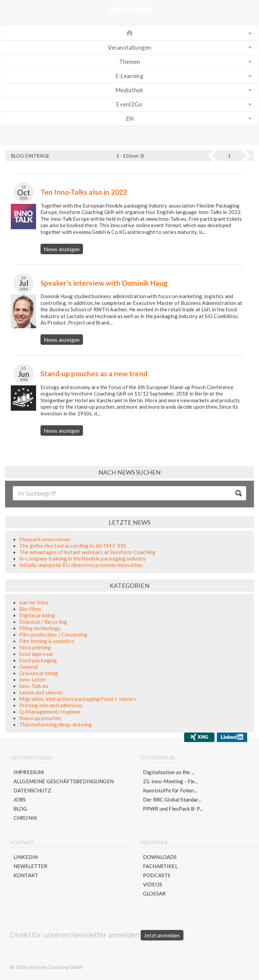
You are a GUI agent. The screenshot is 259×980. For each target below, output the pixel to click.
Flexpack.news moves (45, 539)
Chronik (25, 818)
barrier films (34, 602)
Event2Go (129, 104)
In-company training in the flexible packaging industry (83, 558)
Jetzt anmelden (162, 935)
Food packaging (38, 660)
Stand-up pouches (40, 718)
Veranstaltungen (129, 47)
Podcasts (157, 875)
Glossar (154, 893)
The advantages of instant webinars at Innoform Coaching (87, 552)
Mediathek (129, 90)
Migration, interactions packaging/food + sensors (78, 699)
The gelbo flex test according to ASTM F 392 (73, 545)
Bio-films (30, 609)
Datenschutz (32, 790)
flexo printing (35, 647)
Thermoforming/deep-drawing (55, 724)
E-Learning (129, 76)
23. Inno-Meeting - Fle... (170, 781)
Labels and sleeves (41, 692)
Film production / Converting (53, 634)
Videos (153, 884)
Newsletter (31, 866)
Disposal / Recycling (43, 622)
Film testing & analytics (47, 641)
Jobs (20, 799)
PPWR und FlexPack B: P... (173, 809)
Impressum (28, 772)
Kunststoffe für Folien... (170, 790)
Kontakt (26, 875)
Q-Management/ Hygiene (50, 711)
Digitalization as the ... (169, 772)
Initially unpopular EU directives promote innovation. (81, 565)
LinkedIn (26, 857)
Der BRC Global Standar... (172, 799)
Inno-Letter (33, 679)
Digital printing (37, 615)
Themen (130, 62)
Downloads (160, 857)
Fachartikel (160, 866)
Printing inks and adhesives (51, 705)
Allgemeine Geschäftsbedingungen (64, 781)
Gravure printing (39, 673)
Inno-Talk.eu (34, 686)
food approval (36, 654)
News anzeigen (62, 249)
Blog (20, 809)
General (28, 666)
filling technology (40, 628)
